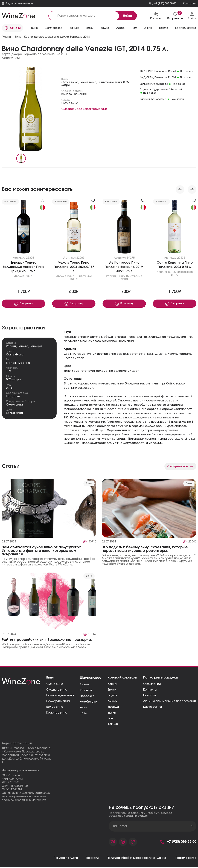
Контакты (150, 690)
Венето (23, 347)
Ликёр (112, 702)
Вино (35, 28)
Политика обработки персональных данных (133, 859)
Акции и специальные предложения (170, 702)
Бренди (113, 708)
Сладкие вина (57, 690)
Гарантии (86, 859)
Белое (84, 685)
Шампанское (54, 28)
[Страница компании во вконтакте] (113, 843)
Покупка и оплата (58, 859)
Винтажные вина (18, 364)
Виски (90, 28)
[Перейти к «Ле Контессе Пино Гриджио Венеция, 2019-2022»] (124, 228)
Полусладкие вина (60, 696)
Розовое (86, 691)
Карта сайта (152, 708)
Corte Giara (15, 355)
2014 (9, 389)
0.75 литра (13, 380)
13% (9, 372)
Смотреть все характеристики (84, 109)
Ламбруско (88, 702)
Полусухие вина (58, 702)
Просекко (87, 697)
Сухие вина (14, 405)
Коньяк (74, 28)
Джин (148, 28)
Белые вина (14, 414)
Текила (163, 28)
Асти (84, 708)
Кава (83, 714)
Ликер (120, 28)
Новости (149, 696)
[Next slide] (192, 189)
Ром (134, 28)
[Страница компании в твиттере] (134, 843)
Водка (105, 28)
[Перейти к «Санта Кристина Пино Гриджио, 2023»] (175, 228)
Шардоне (13, 397)
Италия (11, 347)
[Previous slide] (180, 189)
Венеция (36, 347)
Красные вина (57, 713)
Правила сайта (185, 859)
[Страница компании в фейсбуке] (124, 843)
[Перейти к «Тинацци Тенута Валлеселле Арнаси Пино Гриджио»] (23, 228)
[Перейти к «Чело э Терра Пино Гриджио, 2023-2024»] (74, 228)
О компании (152, 685)
